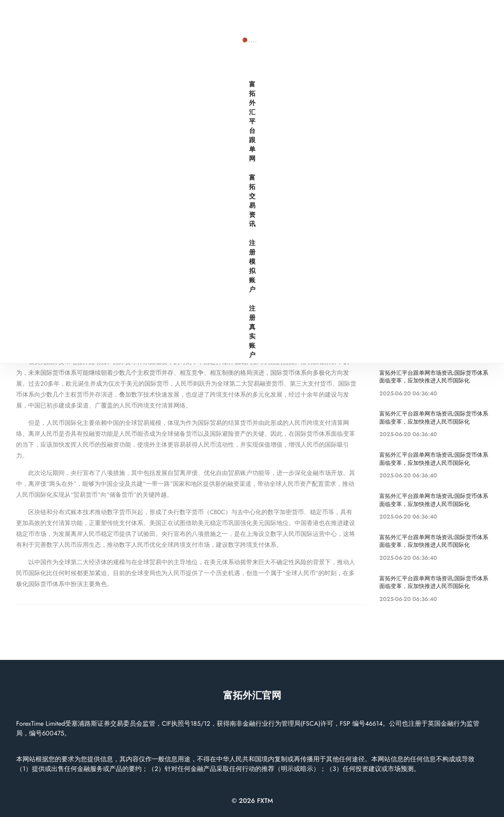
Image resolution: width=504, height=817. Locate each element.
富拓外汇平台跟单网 (298, 17)
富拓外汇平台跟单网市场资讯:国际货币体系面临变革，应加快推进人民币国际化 (184, 190)
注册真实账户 (462, 17)
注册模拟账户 (411, 17)
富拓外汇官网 (252, 695)
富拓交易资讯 (359, 17)
